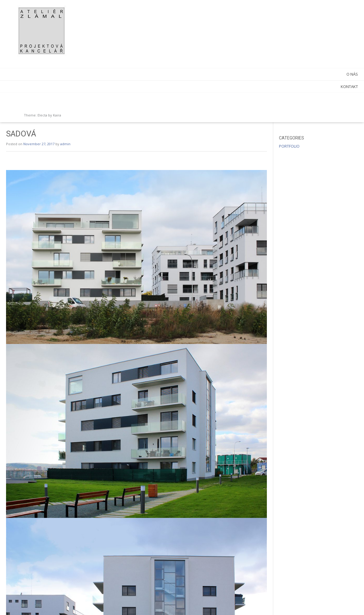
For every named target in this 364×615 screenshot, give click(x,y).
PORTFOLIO (310, 24)
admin (150, 22)
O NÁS (73, 74)
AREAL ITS (277, 597)
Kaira (57, 115)
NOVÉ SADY (104, 597)
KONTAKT (70, 87)
